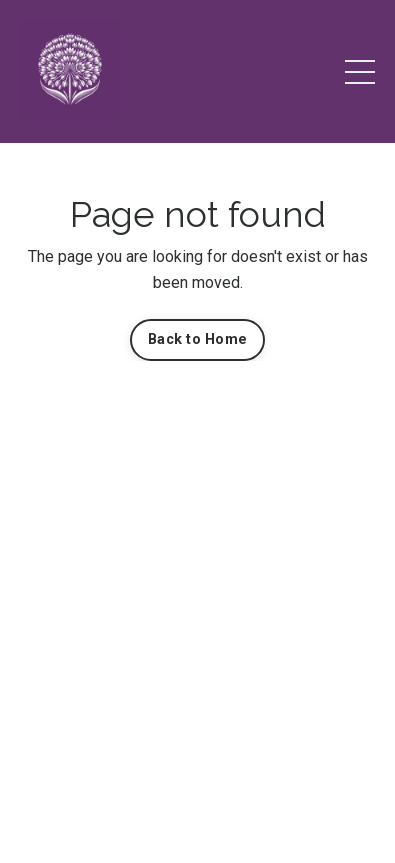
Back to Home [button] (197, 339)
